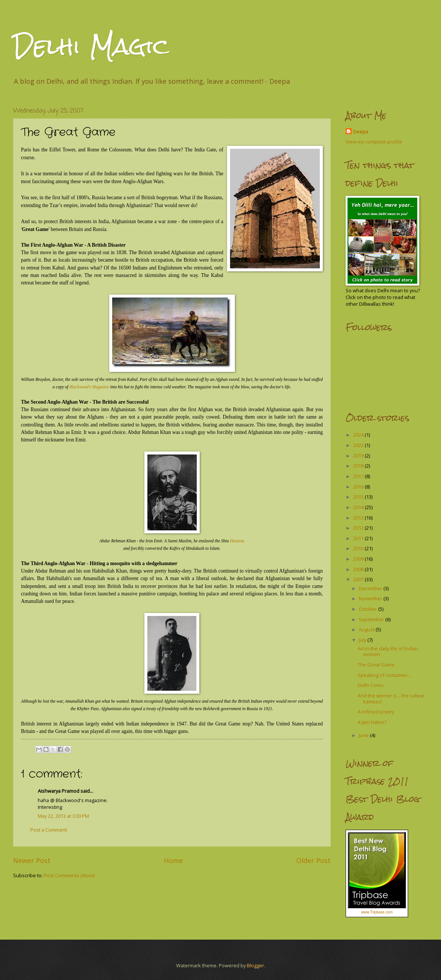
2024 (359, 435)
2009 (359, 559)
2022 (359, 445)
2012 (359, 528)
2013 (359, 518)
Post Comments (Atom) (69, 875)
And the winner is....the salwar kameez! (391, 698)
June (364, 735)
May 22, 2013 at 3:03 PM (63, 816)
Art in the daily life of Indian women (388, 651)
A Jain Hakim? (372, 722)
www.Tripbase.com (377, 912)
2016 (359, 487)
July (363, 640)
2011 (359, 538)
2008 (359, 569)
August (367, 629)
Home (173, 860)
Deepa (361, 132)
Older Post (313, 860)
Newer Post (32, 860)
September (372, 619)
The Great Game (376, 665)
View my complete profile (374, 142)
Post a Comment (49, 830)
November (371, 598)
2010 (359, 548)
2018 (359, 466)
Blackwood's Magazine (89, 387)
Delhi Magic (91, 46)
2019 (359, 456)
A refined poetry (376, 712)
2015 (359, 497)
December (371, 588)
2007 (359, 579)
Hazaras (237, 541)
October (368, 609)
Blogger (255, 965)
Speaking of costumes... (384, 675)
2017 (359, 476)
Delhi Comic (371, 685)
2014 (359, 507)
